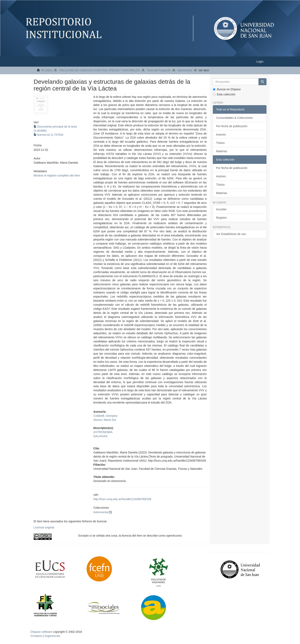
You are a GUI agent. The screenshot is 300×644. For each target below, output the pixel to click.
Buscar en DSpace (227, 89)
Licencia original (44, 527)
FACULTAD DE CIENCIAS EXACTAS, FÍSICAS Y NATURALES (100, 70)
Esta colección (224, 94)
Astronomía (185, 70)
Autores (221, 135)
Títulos (220, 143)
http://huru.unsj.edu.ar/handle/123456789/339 (122, 499)
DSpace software (42, 632)
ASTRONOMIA (103, 432)
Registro (221, 218)
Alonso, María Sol (105, 420)
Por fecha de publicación (232, 126)
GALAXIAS (100, 436)
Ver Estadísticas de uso (231, 234)
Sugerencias (52, 636)
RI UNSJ (47, 70)
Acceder (221, 209)
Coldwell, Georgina (105, 416)
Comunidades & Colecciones (234, 118)
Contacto (36, 636)
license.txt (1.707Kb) (49, 135)
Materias (222, 151)
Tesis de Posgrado (159, 70)
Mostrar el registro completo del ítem (57, 175)
